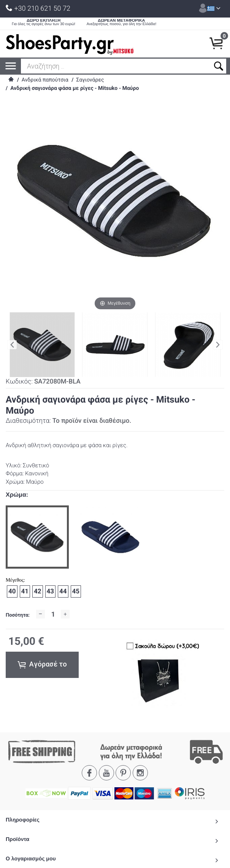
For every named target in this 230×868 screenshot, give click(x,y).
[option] (37, 537)
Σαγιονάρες (90, 80)
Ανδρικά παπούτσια (45, 80)
